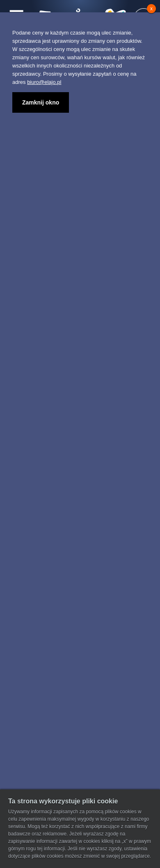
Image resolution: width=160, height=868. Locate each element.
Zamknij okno (41, 102)
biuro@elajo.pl (44, 82)
